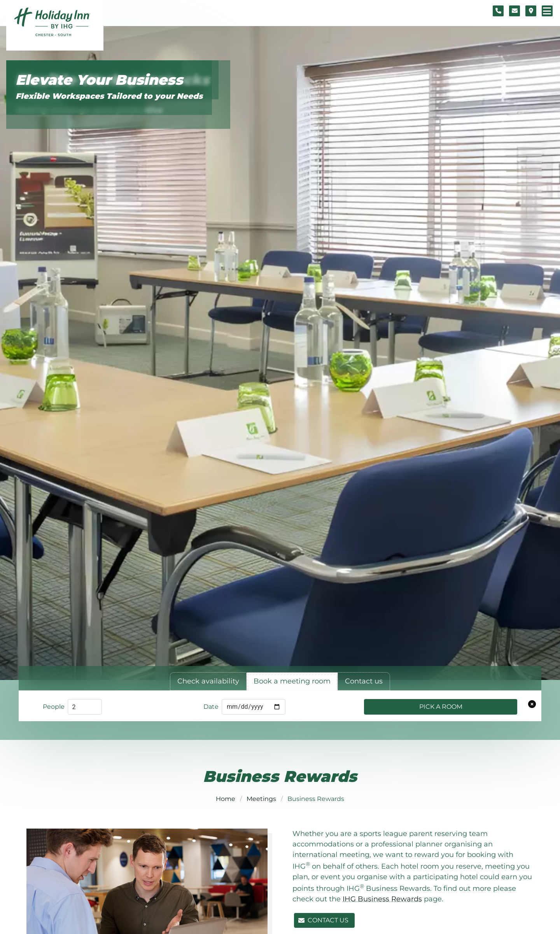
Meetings (261, 799)
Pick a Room (441, 707)
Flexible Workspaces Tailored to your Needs (109, 96)
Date (211, 707)
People (54, 707)
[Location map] (531, 11)
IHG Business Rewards (382, 899)
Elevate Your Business (99, 80)
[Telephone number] (498, 11)
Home (226, 799)
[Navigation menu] (547, 11)
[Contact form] (514, 11)
